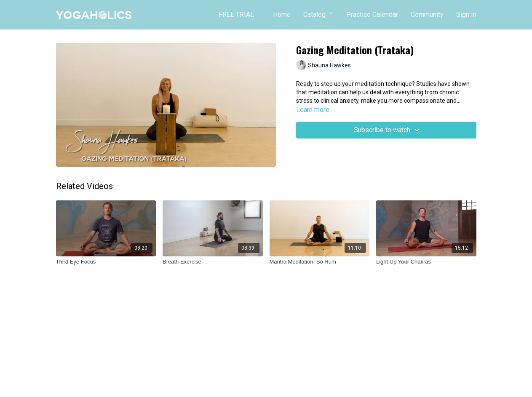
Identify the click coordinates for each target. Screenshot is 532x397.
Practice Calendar (372, 15)
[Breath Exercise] (213, 262)
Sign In (466, 15)
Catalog (318, 15)
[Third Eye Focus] (106, 262)
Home (282, 15)
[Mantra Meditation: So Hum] (320, 262)
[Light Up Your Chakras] (426, 262)
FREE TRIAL (236, 15)
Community (427, 15)
